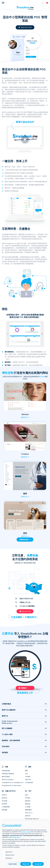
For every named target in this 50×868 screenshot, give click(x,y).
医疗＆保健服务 (7, 728)
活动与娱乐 (6, 746)
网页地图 (5, 810)
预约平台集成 (6, 777)
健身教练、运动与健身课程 (11, 740)
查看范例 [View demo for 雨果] (24, 497)
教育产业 (5, 716)
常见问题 (5, 801)
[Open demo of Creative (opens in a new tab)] (25, 436)
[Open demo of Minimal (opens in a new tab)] (25, 397)
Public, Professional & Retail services (10, 722)
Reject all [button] (26, 864)
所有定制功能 (6, 771)
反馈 (26, 795)
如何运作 (5, 798)
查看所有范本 (24, 540)
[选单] (3, 3)
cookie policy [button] (16, 837)
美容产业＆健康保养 (9, 710)
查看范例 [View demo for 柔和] (24, 536)
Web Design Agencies (32, 819)
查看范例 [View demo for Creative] (24, 457)
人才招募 (28, 807)
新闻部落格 (28, 810)
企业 (26, 774)
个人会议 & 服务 (7, 734)
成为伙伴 (28, 816)
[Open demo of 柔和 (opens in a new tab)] (25, 516)
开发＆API (28, 779)
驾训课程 (5, 752)
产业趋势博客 (6, 807)
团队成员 (28, 801)
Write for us (29, 813)
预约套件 (42, 377)
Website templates (8, 779)
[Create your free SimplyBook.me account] (25, 27)
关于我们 (28, 798)
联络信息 (28, 804)
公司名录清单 (29, 782)
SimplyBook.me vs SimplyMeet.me (13, 782)
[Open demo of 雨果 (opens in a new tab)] (25, 476)
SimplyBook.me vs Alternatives (11, 785)
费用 (26, 771)
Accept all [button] (38, 864)
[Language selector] (46, 3)
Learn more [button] (13, 864)
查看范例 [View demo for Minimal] (24, 417)
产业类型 (28, 777)
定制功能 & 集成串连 (8, 774)
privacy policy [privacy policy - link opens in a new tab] (26, 832)
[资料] (43, 3)
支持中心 (5, 795)
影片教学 (5, 804)
